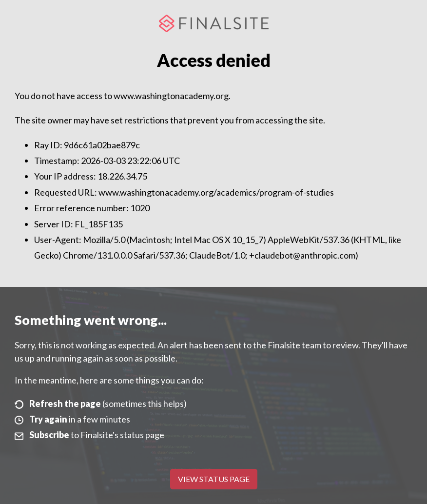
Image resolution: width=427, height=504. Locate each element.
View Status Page (214, 479)
